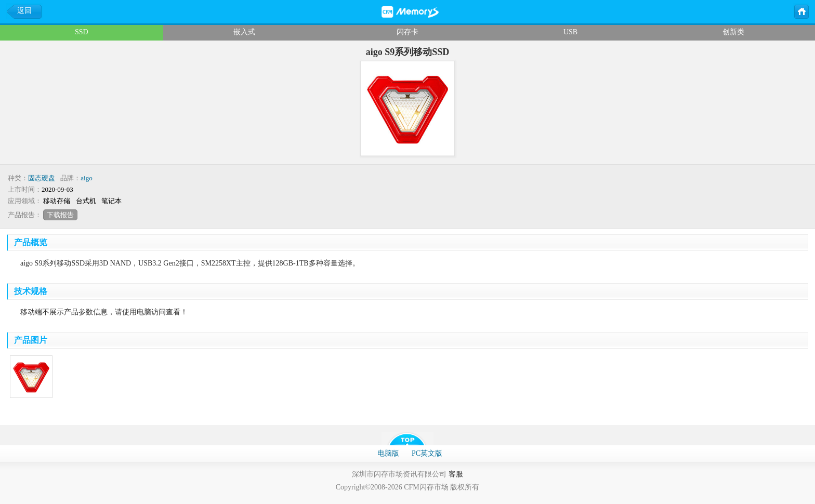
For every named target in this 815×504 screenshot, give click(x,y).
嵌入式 (244, 32)
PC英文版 (427, 453)
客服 (456, 474)
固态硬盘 (42, 178)
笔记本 (111, 201)
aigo (86, 178)
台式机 (86, 201)
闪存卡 (407, 32)
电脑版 (388, 453)
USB (570, 32)
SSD (82, 32)
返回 (24, 11)
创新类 (733, 32)
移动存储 (57, 201)
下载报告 (60, 215)
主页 (801, 11)
